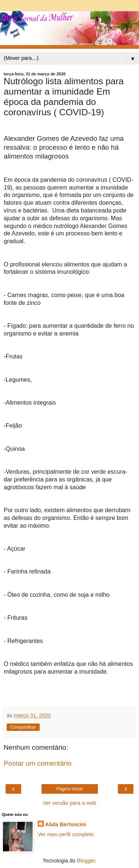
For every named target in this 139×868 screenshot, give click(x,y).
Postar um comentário (38, 763)
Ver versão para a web (70, 803)
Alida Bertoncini (66, 824)
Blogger (86, 861)
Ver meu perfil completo (66, 834)
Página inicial (69, 789)
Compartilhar (23, 727)
